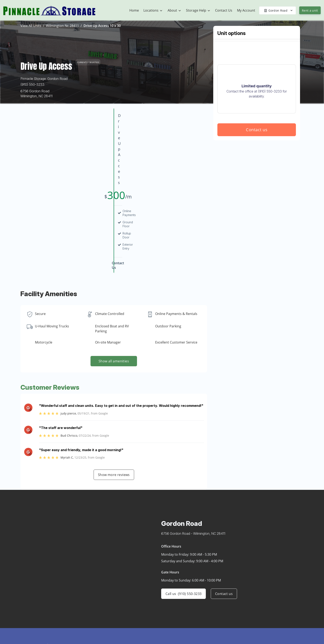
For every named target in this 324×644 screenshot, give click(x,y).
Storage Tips (252, 629)
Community (202, 597)
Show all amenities (114, 287)
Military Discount (255, 605)
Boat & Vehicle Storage (260, 589)
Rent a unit (310, 10)
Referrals (249, 613)
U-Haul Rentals (254, 581)
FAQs (247, 621)
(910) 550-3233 (32, 84)
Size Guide (251, 637)
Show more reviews (114, 401)
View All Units (31, 26)
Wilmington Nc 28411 (62, 26)
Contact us (257, 159)
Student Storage (255, 597)
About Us (200, 589)
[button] (42, 596)
